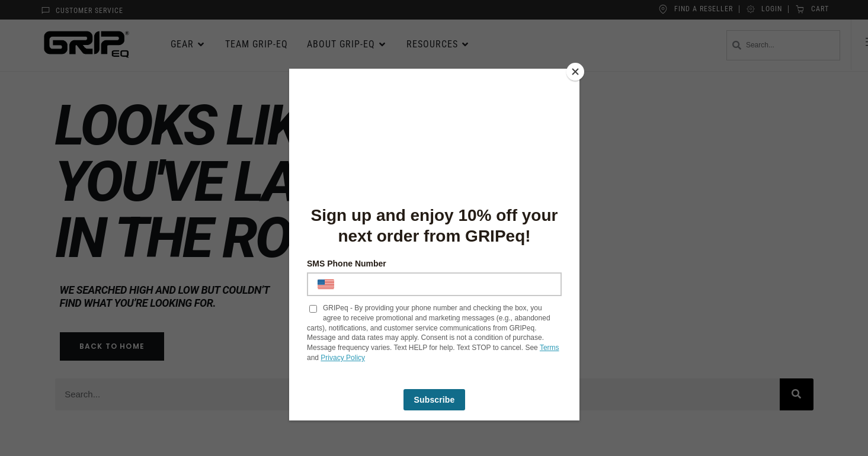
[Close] (576, 72)
